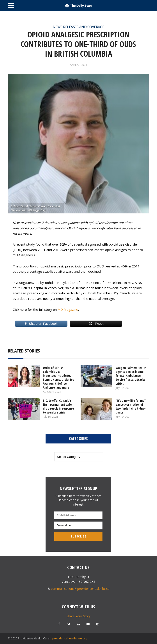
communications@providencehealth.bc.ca (80, 589)
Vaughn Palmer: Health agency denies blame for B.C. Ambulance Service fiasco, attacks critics (131, 376)
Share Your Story (78, 616)
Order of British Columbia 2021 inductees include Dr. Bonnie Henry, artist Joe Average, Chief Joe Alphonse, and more (58, 378)
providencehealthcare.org (70, 638)
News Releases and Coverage (78, 27)
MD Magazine (68, 309)
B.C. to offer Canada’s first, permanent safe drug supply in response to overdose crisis (58, 406)
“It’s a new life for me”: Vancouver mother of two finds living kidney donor (131, 406)
